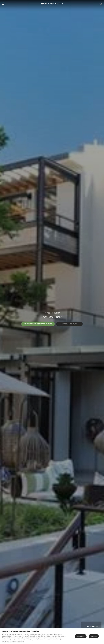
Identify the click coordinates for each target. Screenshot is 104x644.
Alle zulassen (81, 636)
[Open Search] (101, 4)
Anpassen (94, 636)
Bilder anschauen (69, 324)
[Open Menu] (3, 4)
